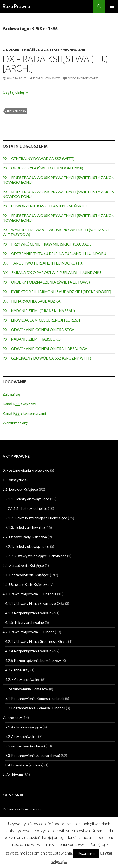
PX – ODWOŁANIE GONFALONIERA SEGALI (40, 330)
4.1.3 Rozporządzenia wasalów (30, 613)
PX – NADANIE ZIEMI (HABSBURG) (32, 339)
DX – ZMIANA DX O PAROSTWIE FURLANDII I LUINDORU (52, 273)
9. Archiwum (13, 774)
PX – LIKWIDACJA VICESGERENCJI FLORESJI (41, 320)
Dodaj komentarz (83, 78)
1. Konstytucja (15, 480)
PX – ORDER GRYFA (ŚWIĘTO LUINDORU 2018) (43, 168)
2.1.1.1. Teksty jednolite (28, 508)
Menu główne (112, 6)
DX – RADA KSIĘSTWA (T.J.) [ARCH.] (55, 63)
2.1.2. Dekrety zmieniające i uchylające (36, 518)
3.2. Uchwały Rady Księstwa (26, 584)
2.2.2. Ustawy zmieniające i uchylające (36, 556)
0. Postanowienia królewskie (26, 470)
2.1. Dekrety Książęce (21, 49)
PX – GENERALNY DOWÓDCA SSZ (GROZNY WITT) (47, 358)
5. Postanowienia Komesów (25, 689)
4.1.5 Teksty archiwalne (25, 622)
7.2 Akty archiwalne (21, 736)
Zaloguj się (11, 394)
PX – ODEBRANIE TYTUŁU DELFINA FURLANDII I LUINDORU (54, 254)
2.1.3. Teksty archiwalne (63, 49)
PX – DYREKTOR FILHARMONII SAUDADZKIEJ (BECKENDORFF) (57, 292)
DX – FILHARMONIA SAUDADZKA (32, 301)
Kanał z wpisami (19, 404)
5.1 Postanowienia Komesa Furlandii (35, 698)
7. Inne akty (12, 717)
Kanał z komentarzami (24, 413)
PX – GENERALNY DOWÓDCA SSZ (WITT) (39, 159)
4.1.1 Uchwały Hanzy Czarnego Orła (35, 603)
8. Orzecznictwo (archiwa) (24, 746)
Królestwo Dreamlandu (22, 809)
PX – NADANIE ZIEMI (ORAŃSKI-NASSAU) (39, 311)
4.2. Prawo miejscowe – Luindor (28, 632)
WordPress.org (15, 423)
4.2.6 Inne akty (17, 670)
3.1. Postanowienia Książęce (26, 575)
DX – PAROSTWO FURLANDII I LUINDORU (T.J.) (43, 263)
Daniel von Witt (46, 78)
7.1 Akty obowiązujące (24, 727)
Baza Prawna (16, 6)
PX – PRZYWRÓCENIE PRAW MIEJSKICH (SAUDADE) (48, 244)
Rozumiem (86, 853)
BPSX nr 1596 (16, 111)
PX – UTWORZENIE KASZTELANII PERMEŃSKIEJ (45, 206)
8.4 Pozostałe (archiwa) (24, 765)
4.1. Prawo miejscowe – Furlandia (29, 594)
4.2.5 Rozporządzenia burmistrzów (33, 660)
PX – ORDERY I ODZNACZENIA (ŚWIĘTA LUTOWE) (46, 282)
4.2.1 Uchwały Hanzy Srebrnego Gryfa (36, 641)
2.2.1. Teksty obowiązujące (27, 546)
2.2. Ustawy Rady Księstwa (25, 537)
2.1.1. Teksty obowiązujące (27, 499)
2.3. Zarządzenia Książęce (23, 565)
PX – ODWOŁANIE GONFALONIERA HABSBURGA (45, 349)
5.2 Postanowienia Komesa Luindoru (35, 708)
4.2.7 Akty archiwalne (23, 679)
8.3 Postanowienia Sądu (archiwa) (33, 755)
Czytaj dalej (16, 92)
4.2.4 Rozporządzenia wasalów (30, 651)
